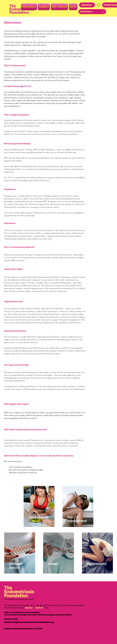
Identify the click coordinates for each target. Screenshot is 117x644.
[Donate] (87, 5)
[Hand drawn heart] (99, 5)
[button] (29, 7)
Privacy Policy (56, 635)
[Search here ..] (89, 12)
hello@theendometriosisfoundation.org (32, 622)
